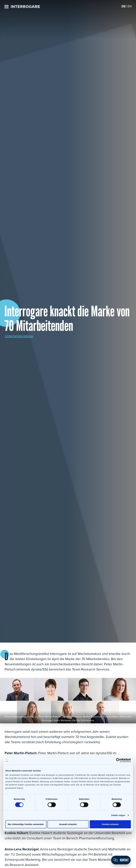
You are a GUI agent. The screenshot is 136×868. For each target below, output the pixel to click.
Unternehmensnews (20, 336)
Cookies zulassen (110, 824)
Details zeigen (118, 815)
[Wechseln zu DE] (123, 6)
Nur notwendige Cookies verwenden (26, 824)
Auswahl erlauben (68, 824)
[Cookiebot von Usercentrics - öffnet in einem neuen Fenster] (118, 760)
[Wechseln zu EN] (129, 6)
